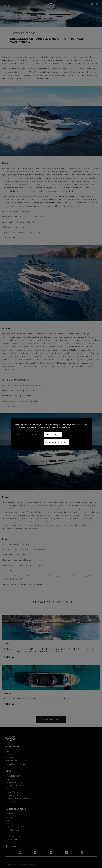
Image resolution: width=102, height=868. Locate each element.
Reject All (53, 434)
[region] (51, 434)
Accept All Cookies (56, 442)
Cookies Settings (26, 434)
